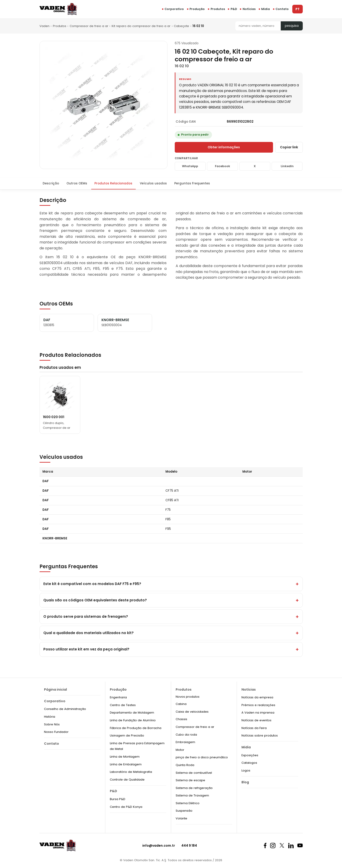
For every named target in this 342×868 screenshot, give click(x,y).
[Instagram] (273, 846)
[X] (282, 845)
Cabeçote (181, 26)
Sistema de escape (190, 780)
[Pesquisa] (258, 26)
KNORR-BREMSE (55, 538)
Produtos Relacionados (113, 183)
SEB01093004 (112, 325)
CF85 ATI (172, 500)
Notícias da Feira (254, 728)
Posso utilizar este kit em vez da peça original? (86, 649)
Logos (246, 770)
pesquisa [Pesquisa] (292, 26)
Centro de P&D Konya (126, 807)
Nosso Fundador (56, 732)
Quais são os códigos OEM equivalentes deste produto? (95, 600)
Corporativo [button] (174, 9)
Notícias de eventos (256, 720)
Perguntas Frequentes (192, 183)
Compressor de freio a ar (89, 26)
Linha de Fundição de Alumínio (133, 720)
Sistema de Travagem (192, 795)
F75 (168, 510)
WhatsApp (190, 166)
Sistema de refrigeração (194, 788)
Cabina (181, 704)
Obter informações (224, 147)
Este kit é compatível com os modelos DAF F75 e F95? (92, 584)
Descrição (51, 183)
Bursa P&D (118, 799)
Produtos (60, 26)
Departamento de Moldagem (132, 713)
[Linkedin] (291, 846)
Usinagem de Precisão (127, 735)
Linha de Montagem (125, 757)
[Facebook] (265, 846)
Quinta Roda (185, 765)
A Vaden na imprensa (258, 713)
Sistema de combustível (194, 773)
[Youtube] (300, 845)
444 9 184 (189, 846)
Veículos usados (153, 183)
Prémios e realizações (258, 705)
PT (298, 9)
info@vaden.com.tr (159, 846)
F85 (168, 519)
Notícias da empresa (257, 697)
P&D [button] (234, 9)
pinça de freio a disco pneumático (202, 757)
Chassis (181, 719)
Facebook (223, 166)
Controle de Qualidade (127, 780)
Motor (180, 750)
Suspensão (184, 811)
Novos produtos (188, 697)
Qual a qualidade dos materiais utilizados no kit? (89, 633)
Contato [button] (282, 9)
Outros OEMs (77, 183)
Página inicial (55, 689)
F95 (168, 529)
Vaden (44, 26)
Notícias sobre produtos (260, 735)
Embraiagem (185, 742)
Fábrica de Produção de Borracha (136, 728)
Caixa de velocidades (192, 712)
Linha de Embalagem (126, 764)
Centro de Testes (123, 705)
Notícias (249, 689)
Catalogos (249, 763)
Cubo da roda (186, 735)
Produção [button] (197, 9)
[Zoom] (103, 105)
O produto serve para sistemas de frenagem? (86, 616)
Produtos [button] (218, 9)
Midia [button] (266, 9)
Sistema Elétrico (188, 803)
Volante (181, 818)
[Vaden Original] (58, 9)
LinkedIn (287, 166)
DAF (46, 481)
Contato (52, 744)
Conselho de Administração (65, 709)
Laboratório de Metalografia (131, 772)
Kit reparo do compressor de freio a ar (141, 26)
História (50, 717)
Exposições (250, 755)
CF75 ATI (172, 491)
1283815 (49, 325)
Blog (245, 782)
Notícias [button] (249, 9)
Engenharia (118, 697)
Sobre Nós (52, 724)
